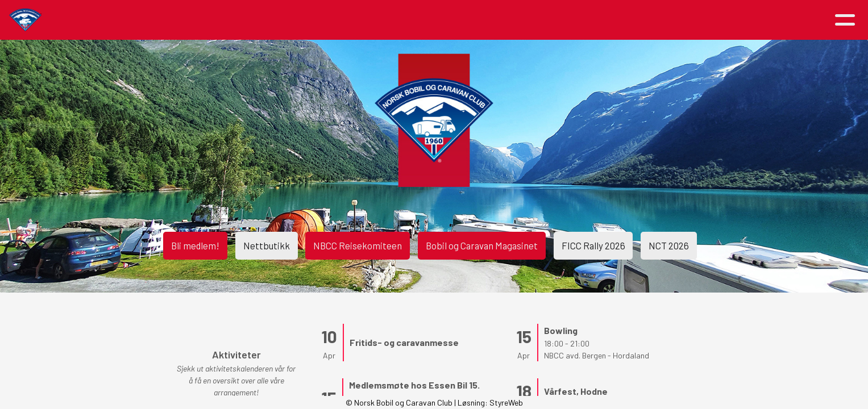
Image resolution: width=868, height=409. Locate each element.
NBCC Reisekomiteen (348, 241)
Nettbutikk (247, 241)
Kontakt (622, 20)
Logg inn (691, 20)
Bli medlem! (167, 241)
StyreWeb (506, 402)
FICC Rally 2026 (608, 241)
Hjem (197, 20)
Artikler (245, 20)
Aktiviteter (315, 20)
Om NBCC (389, 20)
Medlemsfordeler (472, 20)
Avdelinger (555, 20)
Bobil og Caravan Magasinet (484, 241)
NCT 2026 (693, 241)
